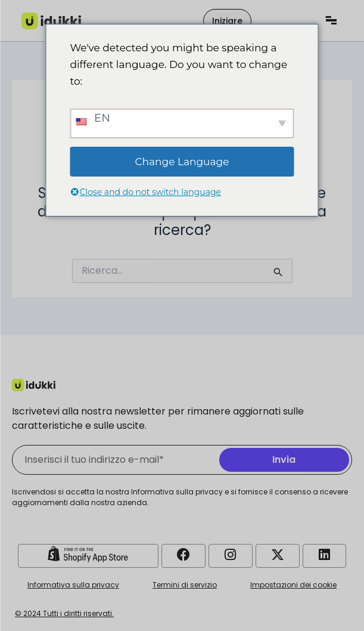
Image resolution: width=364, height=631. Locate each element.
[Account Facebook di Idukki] (183, 555)
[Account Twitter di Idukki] (278, 555)
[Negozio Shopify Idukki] (88, 554)
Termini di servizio (185, 585)
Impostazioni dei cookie (293, 585)
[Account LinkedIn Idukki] (325, 555)
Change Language (182, 162)
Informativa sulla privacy (73, 585)
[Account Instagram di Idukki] (231, 555)
